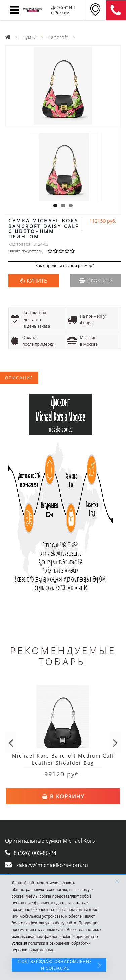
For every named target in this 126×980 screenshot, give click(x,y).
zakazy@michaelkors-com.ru (52, 865)
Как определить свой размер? (65, 266)
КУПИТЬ (37, 281)
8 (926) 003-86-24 (35, 853)
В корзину (96, 280)
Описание (19, 378)
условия (19, 943)
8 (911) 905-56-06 (116, 10)
